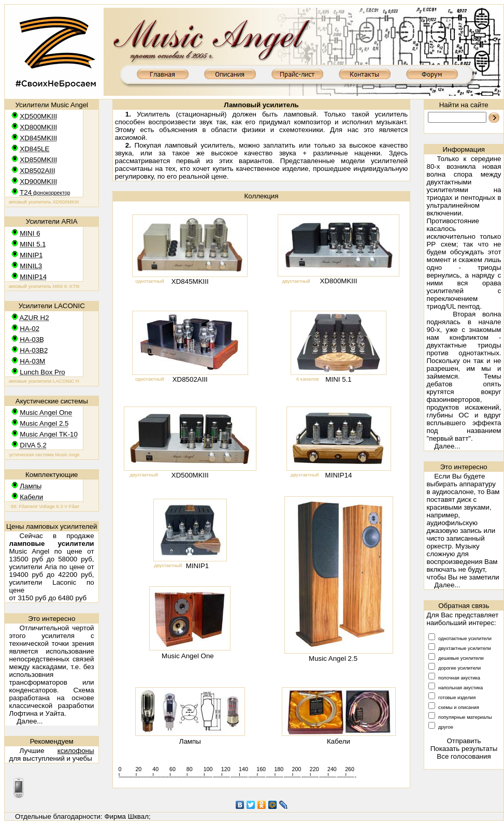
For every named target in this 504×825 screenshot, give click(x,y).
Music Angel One (188, 656)
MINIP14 (339, 475)
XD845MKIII (190, 281)
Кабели (339, 741)
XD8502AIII (190, 379)
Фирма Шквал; (127, 816)
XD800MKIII (339, 281)
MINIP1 (197, 566)
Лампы (190, 741)
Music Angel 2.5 (333, 658)
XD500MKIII (190, 475)
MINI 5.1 (338, 379)
